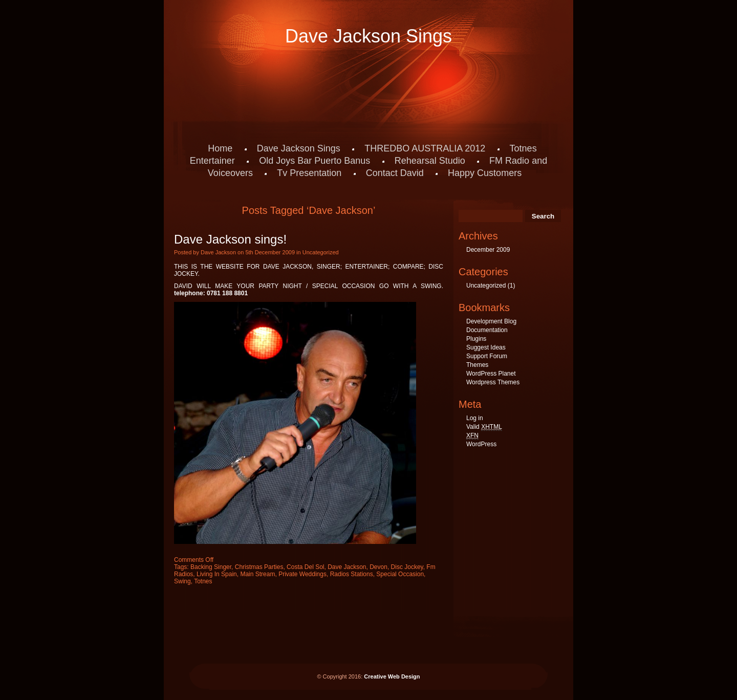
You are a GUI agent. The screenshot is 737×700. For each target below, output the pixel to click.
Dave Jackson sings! (230, 239)
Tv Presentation (309, 173)
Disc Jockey (407, 567)
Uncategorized (321, 252)
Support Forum (487, 356)
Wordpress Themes (493, 382)
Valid (484, 427)
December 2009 (488, 250)
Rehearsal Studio (430, 161)
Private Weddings (302, 574)
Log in (475, 418)
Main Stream (257, 574)
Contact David (395, 173)
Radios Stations (352, 574)
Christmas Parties (259, 567)
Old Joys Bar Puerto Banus (315, 161)
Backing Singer (211, 567)
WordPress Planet (491, 374)
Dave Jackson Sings (368, 36)
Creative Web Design (392, 676)
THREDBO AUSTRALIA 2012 (425, 148)
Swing (182, 581)
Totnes (203, 581)
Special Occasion (400, 574)
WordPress (481, 444)
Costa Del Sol (305, 567)
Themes (477, 365)
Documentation (487, 330)
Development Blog (491, 321)
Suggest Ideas (486, 347)
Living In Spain (217, 574)
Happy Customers (485, 173)
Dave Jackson (347, 567)
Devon (378, 567)
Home (220, 148)
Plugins (476, 339)
